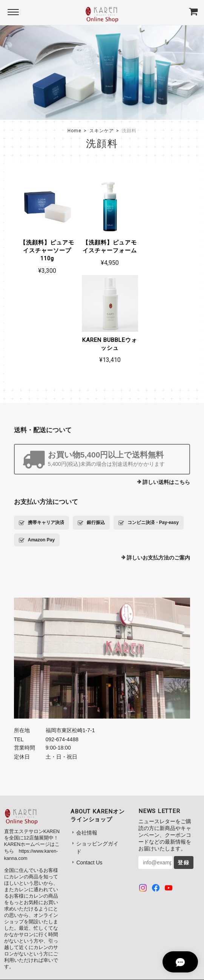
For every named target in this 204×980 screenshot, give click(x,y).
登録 (184, 769)
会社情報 (87, 739)
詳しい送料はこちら (166, 388)
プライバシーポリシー (67, 903)
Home (74, 131)
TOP (34, 903)
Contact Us (89, 769)
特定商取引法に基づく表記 (122, 903)
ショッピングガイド (97, 754)
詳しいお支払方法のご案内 (158, 464)
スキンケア (102, 131)
